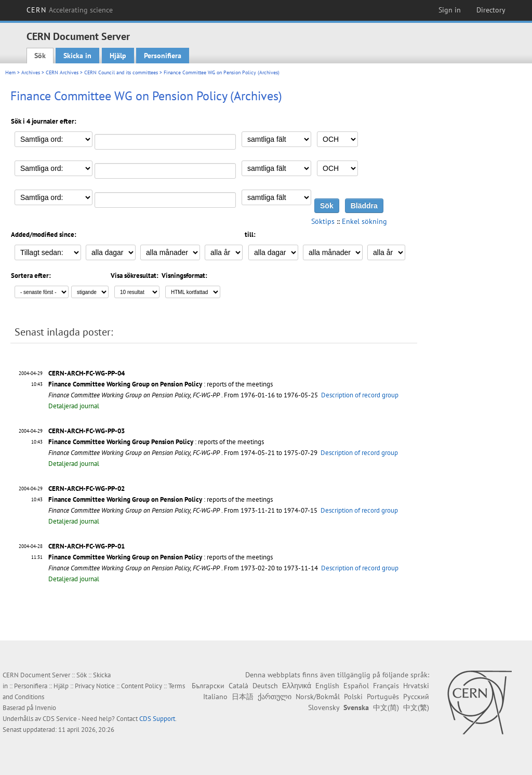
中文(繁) (416, 707)
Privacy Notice (95, 686)
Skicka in (77, 56)
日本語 (243, 697)
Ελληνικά (297, 686)
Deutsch (265, 686)
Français (386, 686)
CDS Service (60, 719)
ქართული (275, 697)
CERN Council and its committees (121, 72)
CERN (70, 10)
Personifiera (163, 56)
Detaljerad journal (74, 406)
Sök (40, 56)
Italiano (215, 697)
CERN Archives (62, 72)
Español (356, 686)
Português (383, 697)
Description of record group (360, 395)
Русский (416, 697)
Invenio (45, 708)
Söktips (323, 221)
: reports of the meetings (161, 384)
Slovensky (324, 707)
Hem (10, 72)
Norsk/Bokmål (318, 697)
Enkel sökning (364, 221)
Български (208, 686)
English (327, 686)
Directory (491, 10)
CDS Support (157, 719)
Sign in (450, 10)
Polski (353, 697)
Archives (31, 72)
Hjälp (118, 56)
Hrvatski (416, 686)
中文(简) (386, 707)
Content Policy (142, 686)
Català (238, 686)
